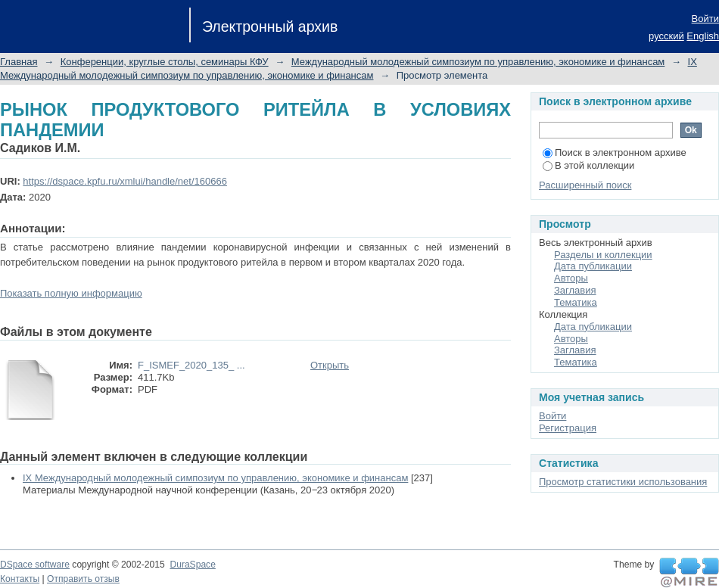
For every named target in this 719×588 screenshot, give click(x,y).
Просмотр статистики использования (623, 482)
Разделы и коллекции (603, 255)
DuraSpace (192, 565)
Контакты (20, 579)
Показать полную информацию (71, 293)
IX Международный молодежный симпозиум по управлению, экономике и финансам (215, 478)
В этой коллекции (588, 165)
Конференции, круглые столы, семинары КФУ (165, 62)
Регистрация (568, 428)
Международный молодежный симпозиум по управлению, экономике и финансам (478, 62)
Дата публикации (593, 266)
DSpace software (35, 565)
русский (666, 36)
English (703, 36)
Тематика (576, 302)
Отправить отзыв (83, 579)
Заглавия (575, 290)
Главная (19, 62)
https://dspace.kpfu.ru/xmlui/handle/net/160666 (125, 181)
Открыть (330, 365)
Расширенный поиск (585, 185)
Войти (705, 19)
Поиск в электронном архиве (615, 152)
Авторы (571, 278)
